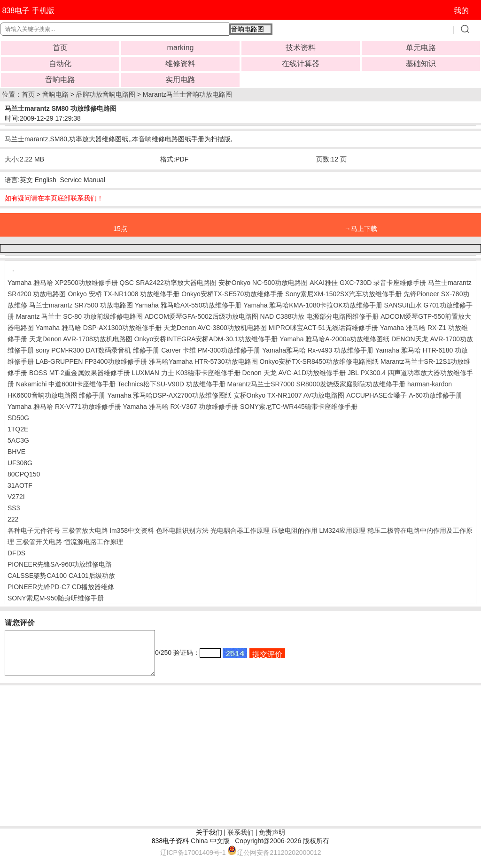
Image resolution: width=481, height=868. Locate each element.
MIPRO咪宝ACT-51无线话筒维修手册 (323, 328)
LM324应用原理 (342, 530)
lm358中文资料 (132, 530)
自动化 (60, 64)
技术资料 (301, 48)
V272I (16, 497)
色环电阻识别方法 (182, 530)
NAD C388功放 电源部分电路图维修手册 (320, 316)
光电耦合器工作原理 (240, 530)
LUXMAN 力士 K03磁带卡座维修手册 (186, 373)
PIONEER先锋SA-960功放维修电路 (60, 564)
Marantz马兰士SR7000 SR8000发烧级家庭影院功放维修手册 (317, 384)
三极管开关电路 (39, 542)
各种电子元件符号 (34, 530)
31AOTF (20, 485)
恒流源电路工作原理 (93, 542)
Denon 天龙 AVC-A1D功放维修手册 (294, 373)
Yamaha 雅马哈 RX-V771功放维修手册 (64, 407)
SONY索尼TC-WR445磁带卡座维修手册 (299, 407)
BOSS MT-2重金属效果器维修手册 (80, 373)
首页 (60, 48)
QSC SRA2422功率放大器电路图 (168, 283)
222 (13, 519)
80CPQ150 (24, 474)
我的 (461, 11)
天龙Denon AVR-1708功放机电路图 (81, 339)
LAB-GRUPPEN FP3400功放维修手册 (91, 361)
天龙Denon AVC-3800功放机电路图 (215, 328)
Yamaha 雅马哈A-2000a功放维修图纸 (334, 339)
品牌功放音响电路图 (106, 94)
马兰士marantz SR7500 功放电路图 (81, 305)
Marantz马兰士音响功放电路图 (188, 94)
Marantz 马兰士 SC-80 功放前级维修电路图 (79, 316)
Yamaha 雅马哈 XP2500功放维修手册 (63, 283)
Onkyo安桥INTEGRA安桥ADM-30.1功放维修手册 (206, 339)
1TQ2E (18, 429)
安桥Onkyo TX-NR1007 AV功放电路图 (289, 395)
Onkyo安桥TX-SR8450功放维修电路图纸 (319, 361)
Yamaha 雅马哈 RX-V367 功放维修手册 (181, 407)
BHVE (16, 452)
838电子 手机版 (28, 11)
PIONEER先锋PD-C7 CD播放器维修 (61, 587)
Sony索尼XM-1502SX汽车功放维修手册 (343, 294)
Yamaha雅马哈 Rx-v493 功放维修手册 (318, 350)
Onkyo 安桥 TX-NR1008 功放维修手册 (124, 294)
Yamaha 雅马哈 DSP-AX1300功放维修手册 (99, 328)
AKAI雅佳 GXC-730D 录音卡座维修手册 (368, 283)
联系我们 (240, 841)
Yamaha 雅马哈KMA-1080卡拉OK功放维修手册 (313, 305)
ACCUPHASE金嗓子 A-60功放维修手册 (404, 395)
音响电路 (60, 80)
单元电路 (421, 48)
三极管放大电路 (85, 530)
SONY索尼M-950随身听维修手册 (56, 598)
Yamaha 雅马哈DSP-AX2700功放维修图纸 (169, 395)
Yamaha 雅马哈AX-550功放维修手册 (188, 305)
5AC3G (18, 440)
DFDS (16, 553)
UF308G (20, 463)
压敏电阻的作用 (295, 530)
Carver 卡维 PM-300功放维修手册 (211, 350)
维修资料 (180, 64)
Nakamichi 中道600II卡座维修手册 (66, 384)
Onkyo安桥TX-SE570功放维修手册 (232, 294)
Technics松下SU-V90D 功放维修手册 (171, 384)
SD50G (18, 418)
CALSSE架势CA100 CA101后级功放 (61, 576)
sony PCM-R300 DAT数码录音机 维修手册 (97, 350)
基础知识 (421, 64)
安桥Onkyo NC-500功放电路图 (263, 283)
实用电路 (180, 80)
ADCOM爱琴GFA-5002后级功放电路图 (202, 316)
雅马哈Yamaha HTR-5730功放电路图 (203, 361)
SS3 (14, 508)
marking (181, 48)
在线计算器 (301, 64)
